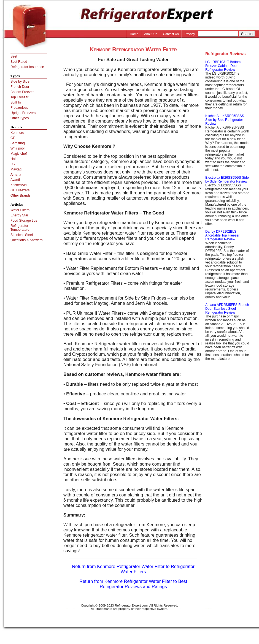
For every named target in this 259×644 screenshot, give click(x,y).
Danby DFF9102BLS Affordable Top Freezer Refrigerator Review (222, 235)
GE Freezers (20, 190)
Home (134, 34)
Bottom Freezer (22, 92)
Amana (16, 175)
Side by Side (20, 81)
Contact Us (171, 34)
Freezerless (19, 108)
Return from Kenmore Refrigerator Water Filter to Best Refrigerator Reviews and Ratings (133, 584)
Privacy (190, 34)
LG (13, 164)
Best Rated (19, 62)
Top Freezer (19, 97)
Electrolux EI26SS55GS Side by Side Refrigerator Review (227, 180)
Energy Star (19, 215)
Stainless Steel (22, 235)
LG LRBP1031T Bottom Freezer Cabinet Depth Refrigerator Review (223, 66)
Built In (16, 102)
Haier (14, 159)
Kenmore (17, 133)
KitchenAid (19, 185)
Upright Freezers (23, 113)
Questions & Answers (26, 240)
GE (13, 138)
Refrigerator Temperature (20, 228)
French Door (20, 87)
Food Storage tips (24, 221)
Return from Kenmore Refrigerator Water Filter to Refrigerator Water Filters (133, 569)
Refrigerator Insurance (27, 67)
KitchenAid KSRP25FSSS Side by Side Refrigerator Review (225, 120)
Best (14, 56)
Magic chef (19, 154)
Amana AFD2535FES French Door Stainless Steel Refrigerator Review (227, 309)
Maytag (16, 169)
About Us (151, 34)
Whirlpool (17, 148)
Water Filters (20, 210)
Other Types (20, 118)
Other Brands (21, 195)
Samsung (18, 143)
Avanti (15, 180)
